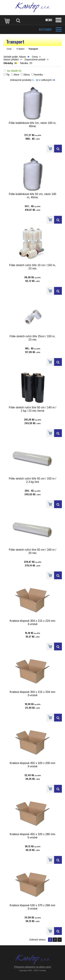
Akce (17, 75)
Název (23, 57)
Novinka (38, 75)
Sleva (27, 75)
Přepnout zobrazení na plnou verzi (32, 967)
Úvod (9, 49)
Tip (8, 75)
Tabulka (24, 63)
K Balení (21, 49)
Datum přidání (11, 60)
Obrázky (8, 63)
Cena (35, 57)
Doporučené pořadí (35, 60)
